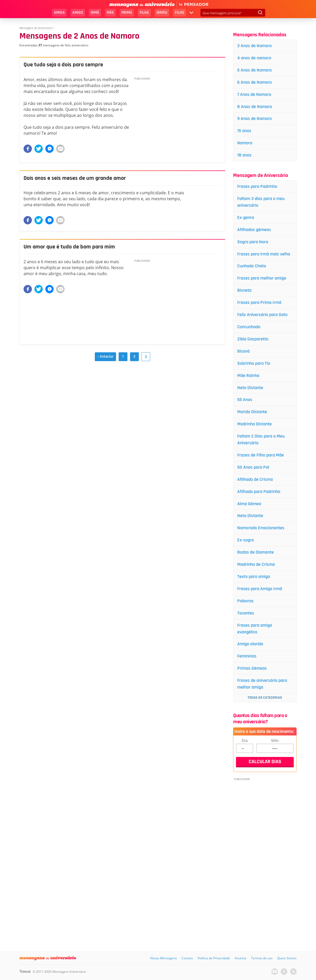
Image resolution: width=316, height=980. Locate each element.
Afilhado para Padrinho (259, 492)
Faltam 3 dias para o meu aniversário (261, 202)
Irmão (162, 13)
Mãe (110, 13)
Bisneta (244, 290)
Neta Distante (250, 516)
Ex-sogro (246, 540)
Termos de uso (262, 958)
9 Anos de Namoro (254, 119)
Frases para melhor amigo (262, 278)
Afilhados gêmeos (254, 230)
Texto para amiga (254, 577)
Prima (127, 13)
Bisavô (243, 351)
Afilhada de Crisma (255, 479)
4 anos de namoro (254, 58)
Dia (245, 740)
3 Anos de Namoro (254, 46)
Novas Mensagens (164, 958)
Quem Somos (287, 958)
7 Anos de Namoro (254, 94)
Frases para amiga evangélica (255, 629)
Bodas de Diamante (256, 552)
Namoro (245, 143)
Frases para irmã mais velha (264, 254)
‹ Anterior (105, 357)
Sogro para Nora (253, 242)
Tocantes (246, 613)
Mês (275, 740)
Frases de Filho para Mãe (261, 455)
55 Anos (245, 400)
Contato (187, 958)
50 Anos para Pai (253, 467)
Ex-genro (246, 217)
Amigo (78, 13)
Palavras (245, 601)
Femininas (247, 656)
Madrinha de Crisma (256, 564)
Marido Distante (252, 412)
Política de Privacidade (214, 958)
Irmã (95, 13)
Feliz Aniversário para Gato (262, 315)
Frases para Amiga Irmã (260, 589)
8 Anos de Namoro (255, 107)
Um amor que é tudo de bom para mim (69, 247)
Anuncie (240, 958)
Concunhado (249, 327)
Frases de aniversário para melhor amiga (262, 684)
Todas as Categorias (265, 698)
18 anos (244, 155)
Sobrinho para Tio (254, 363)
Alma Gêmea (249, 504)
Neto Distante (250, 388)
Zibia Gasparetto (253, 339)
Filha (144, 13)
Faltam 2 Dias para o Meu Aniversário (261, 439)
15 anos (244, 131)
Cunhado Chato (252, 266)
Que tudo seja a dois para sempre (63, 65)
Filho (179, 13)
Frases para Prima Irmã (259, 302)
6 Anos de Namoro (254, 82)
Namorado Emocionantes (261, 528)
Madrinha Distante (254, 424)
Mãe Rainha (248, 375)
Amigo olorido (250, 644)
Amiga (59, 13)
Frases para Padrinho (257, 186)
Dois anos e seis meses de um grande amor (75, 178)
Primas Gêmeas (252, 668)
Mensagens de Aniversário (36, 28)
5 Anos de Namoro (254, 70)
